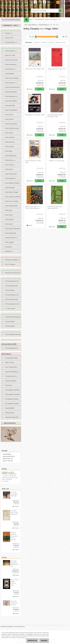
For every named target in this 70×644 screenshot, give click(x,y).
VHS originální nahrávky (12, 390)
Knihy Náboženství (11, 156)
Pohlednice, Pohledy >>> (13, 260)
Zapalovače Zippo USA (12, 417)
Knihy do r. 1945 (10, 55)
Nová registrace (49, 2)
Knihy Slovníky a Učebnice (13, 197)
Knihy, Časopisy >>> (11, 51)
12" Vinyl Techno (10, 308)
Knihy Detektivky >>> (12, 96)
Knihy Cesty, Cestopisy (12, 78)
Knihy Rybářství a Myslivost (10, 179)
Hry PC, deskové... (11, 264)
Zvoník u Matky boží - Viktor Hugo (33, 162)
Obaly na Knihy (10, 362)
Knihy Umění (9, 215)
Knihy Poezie (9, 169)
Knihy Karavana (10, 142)
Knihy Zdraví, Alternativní (13, 229)
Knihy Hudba (9, 133)
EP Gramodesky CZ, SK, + (13, 304)
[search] (60, 11)
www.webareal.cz (19, 626)
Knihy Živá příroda (11, 233)
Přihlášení (38, 2)
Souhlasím (43, 640)
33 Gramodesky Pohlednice (10, 327)
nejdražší (44, 42)
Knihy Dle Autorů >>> (12, 238)
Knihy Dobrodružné (11, 92)
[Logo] (13, 11)
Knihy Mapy (9, 151)
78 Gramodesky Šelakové (13, 317)
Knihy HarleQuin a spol (12, 128)
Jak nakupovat (54, 19)
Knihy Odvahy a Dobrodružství (10, 165)
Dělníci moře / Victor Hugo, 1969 (35, 69)
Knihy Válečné (9, 219)
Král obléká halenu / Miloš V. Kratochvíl (14, 513)
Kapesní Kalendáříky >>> (13, 372)
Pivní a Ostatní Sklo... (12, 367)
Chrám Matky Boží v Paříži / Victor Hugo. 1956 (55, 116)
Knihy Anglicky (10, 242)
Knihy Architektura (11, 64)
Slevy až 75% (9, 38)
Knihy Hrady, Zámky (11, 124)
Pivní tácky (8, 385)
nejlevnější (36, 42)
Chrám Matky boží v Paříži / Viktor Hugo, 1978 (55, 207)
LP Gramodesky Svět (11, 286)
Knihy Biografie (10, 73)
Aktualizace (9, 247)
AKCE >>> (32, 19)
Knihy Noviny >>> (11, 160)
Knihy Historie (9, 119)
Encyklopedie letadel (11, 358)
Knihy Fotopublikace (11, 110)
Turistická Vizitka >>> (12, 376)
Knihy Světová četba (11, 206)
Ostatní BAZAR (10, 408)
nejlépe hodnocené (60, 42)
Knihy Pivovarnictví (11, 174)
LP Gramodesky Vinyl (12, 348)
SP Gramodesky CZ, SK (12, 295)
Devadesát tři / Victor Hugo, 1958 (35, 115)
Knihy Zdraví (9, 224)
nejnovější (51, 42)
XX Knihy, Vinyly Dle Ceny (13, 273)
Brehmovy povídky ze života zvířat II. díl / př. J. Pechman (14, 536)
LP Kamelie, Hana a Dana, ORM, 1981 (14, 494)
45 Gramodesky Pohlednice (10, 322)
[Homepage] (27, 20)
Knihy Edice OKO (10, 105)
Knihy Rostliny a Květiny (12, 183)
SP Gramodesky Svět (12, 299)
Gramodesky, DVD (40, 19)
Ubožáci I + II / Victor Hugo (57, 161)
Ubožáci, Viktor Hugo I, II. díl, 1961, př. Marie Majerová (33, 207)
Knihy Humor (9, 115)
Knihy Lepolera (10, 146)
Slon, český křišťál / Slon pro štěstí (14, 603)
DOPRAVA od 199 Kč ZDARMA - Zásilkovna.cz (9, 473)
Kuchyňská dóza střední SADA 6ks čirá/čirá (15, 564)
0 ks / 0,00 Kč (64, 1)
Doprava (47, 19)
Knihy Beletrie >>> (11, 69)
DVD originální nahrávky (12, 394)
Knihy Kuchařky (10, 137)
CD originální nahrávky (12, 399)
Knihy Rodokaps (10, 187)
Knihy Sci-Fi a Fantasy (12, 201)
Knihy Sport (9, 210)
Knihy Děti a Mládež (11, 101)
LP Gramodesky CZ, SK (12, 281)
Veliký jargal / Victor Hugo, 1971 (57, 69)
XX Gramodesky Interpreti (13, 334)
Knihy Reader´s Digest (12, 192)
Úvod (26, 25)
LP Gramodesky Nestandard (10, 291)
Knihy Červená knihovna (12, 87)
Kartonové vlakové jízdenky (11, 381)
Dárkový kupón (10, 413)
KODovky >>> (9, 251)
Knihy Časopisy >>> (11, 83)
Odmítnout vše (30, 640)
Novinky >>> (9, 33)
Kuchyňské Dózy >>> (12, 42)
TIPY (59, 19)
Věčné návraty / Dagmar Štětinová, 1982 (15, 582)
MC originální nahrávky (12, 403)
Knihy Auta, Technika (11, 60)
